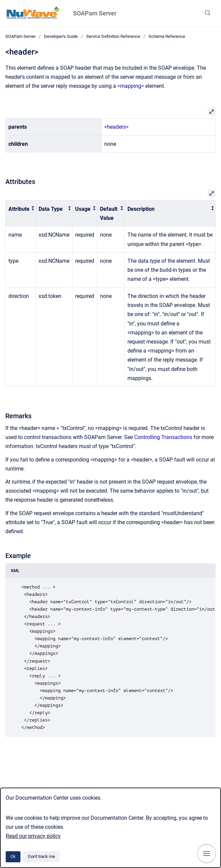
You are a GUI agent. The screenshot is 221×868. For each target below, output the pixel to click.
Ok (13, 856)
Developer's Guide (61, 36)
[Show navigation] (207, 854)
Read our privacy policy (33, 836)
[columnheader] (21, 213)
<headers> (116, 127)
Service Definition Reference (113, 36)
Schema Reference (167, 36)
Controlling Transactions (163, 437)
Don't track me (41, 856)
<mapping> (131, 86)
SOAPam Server (95, 13)
